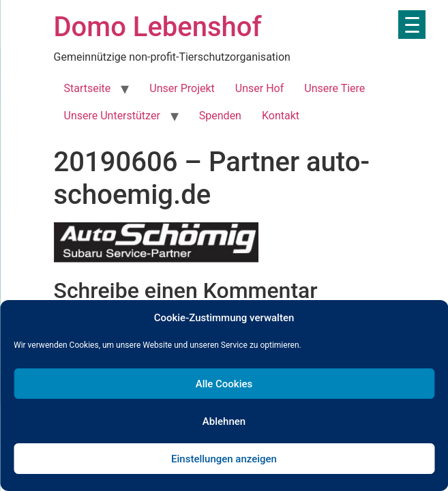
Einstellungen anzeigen (224, 459)
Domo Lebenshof (158, 27)
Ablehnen (224, 421)
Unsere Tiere (334, 88)
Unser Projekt (182, 88)
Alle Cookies (224, 384)
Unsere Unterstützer (112, 116)
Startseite (88, 88)
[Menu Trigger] (412, 25)
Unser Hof (259, 88)
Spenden (220, 116)
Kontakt (281, 116)
